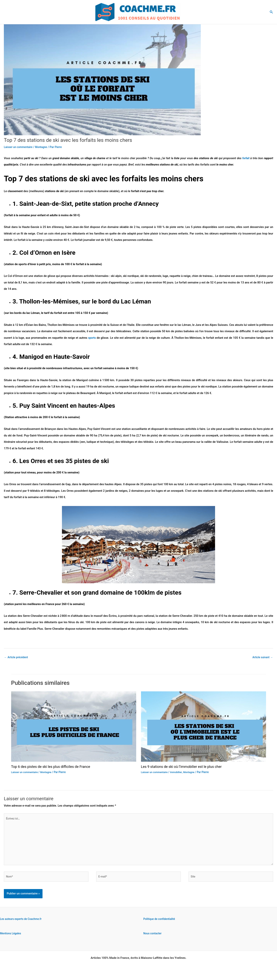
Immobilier (179, 772)
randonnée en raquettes (35, 393)
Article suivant (262, 657)
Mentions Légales (11, 939)
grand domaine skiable (69, 158)
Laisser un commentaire (19, 147)
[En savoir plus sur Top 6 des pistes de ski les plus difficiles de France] (74, 727)
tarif (122, 158)
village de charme (100, 158)
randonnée (158, 276)
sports (92, 338)
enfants (160, 387)
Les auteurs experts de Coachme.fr (23, 925)
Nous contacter (153, 939)
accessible (79, 331)
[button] (271, 12)
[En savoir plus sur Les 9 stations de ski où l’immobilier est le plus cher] (204, 727)
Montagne (44, 147)
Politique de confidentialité (161, 925)
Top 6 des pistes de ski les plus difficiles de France (54, 767)
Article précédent (17, 657)
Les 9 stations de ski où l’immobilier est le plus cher (185, 767)
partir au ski (32, 158)
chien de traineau (207, 276)
